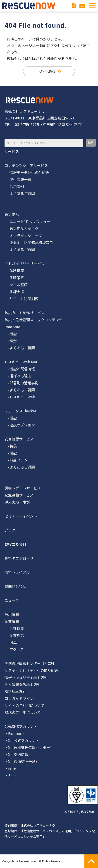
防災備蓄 (12, 214)
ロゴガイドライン (19, 698)
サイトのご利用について (24, 705)
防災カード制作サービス (24, 313)
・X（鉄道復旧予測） (22, 761)
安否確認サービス (19, 439)
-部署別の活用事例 (22, 383)
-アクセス (14, 649)
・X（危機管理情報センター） (29, 747)
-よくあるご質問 (20, 193)
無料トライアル (17, 572)
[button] (92, 6)
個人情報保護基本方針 (23, 684)
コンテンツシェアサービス (26, 165)
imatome (12, 327)
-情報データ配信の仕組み (27, 172)
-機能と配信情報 (20, 369)
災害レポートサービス (23, 488)
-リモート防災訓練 (22, 299)
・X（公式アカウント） (24, 740)
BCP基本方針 (15, 691)
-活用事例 (14, 186)
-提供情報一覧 (18, 179)
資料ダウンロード (74, 6)
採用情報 (12, 614)
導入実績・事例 (17, 502)
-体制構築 (14, 271)
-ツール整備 (16, 285)
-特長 (11, 446)
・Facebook (14, 733)
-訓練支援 (14, 292)
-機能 (11, 334)
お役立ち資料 (15, 544)
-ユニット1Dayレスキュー (27, 221)
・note (10, 768)
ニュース (12, 600)
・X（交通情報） (18, 754)
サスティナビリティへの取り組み (31, 670)
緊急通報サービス (19, 495)
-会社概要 (14, 628)
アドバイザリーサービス (24, 264)
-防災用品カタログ (22, 228)
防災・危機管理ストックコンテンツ (33, 320)
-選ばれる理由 (18, 376)
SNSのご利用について (23, 712)
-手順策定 (14, 278)
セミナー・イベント (21, 516)
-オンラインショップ (23, 235)
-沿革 (11, 642)
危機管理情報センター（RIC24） (31, 663)
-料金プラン (16, 460)
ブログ (10, 530)
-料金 (11, 341)
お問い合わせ (82, 6)
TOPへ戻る (46, 71)
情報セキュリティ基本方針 (26, 677)
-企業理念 (14, 635)
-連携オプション (20, 425)
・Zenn (11, 775)
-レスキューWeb (20, 397)
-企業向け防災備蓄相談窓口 (29, 243)
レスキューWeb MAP (21, 362)
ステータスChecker (20, 411)
